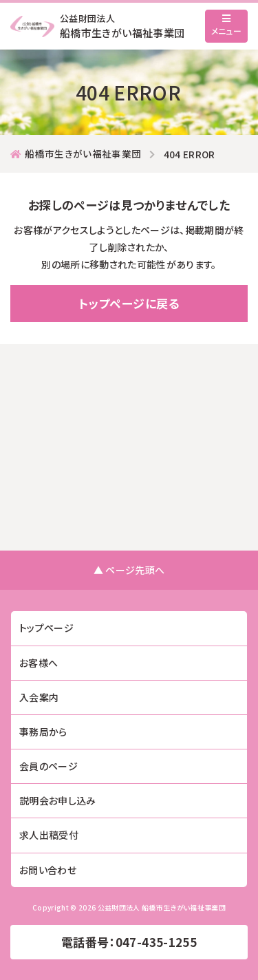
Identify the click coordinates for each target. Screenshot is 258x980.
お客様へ (39, 663)
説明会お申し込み (58, 800)
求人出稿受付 (49, 835)
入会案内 (39, 697)
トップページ (46, 628)
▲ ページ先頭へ (129, 570)
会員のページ (49, 766)
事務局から (43, 732)
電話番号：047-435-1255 (129, 942)
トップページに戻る (129, 303)
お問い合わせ (48, 870)
